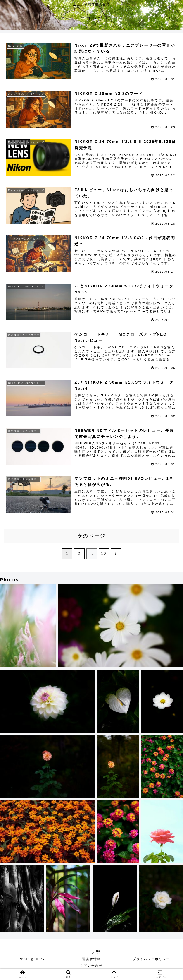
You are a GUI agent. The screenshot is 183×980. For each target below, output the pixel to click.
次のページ (92, 536)
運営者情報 (91, 959)
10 (104, 554)
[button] (28, 626)
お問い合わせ (91, 966)
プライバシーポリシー (151, 959)
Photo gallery (32, 959)
